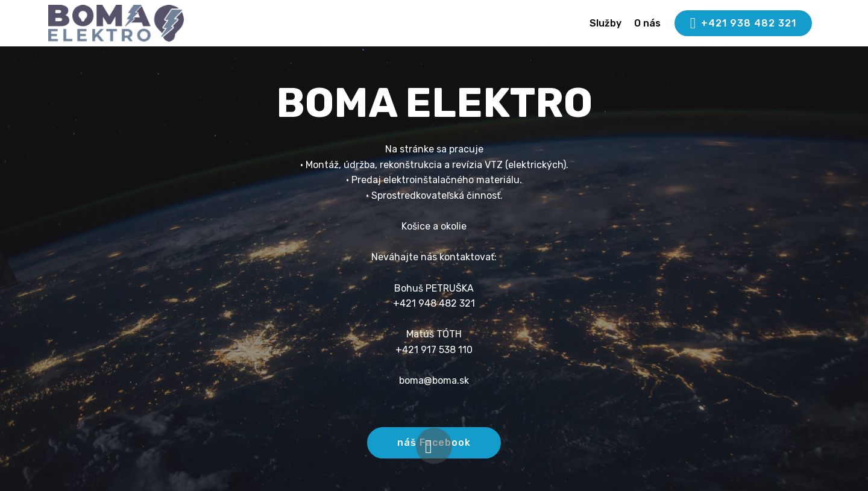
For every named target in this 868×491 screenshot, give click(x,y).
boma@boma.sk (434, 380)
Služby (605, 23)
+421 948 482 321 (434, 303)
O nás (647, 23)
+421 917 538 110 (434, 350)
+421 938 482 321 (743, 23)
